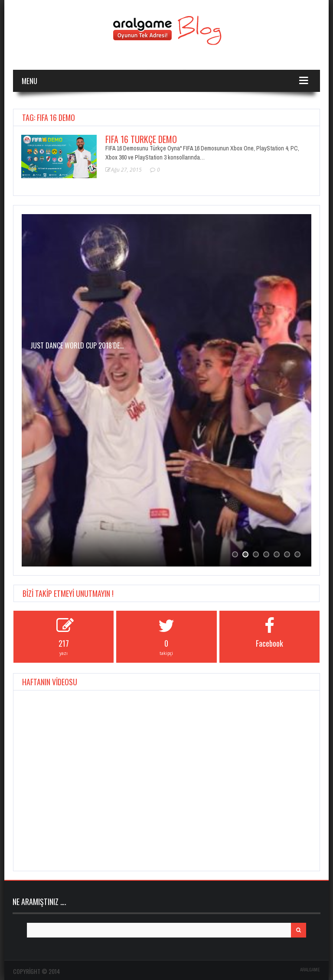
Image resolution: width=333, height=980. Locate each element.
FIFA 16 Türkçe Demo (141, 139)
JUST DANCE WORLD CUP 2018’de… (77, 345)
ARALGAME (310, 970)
